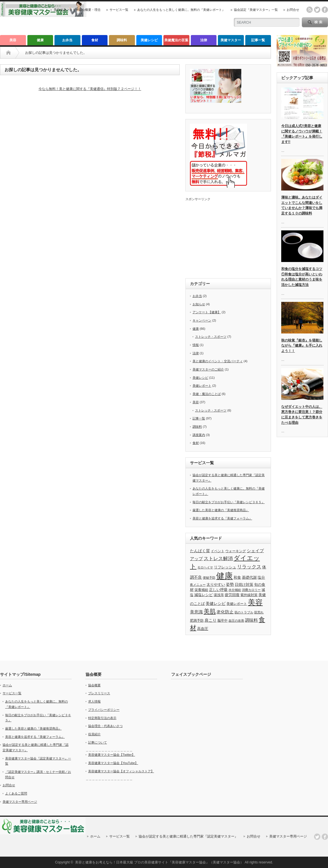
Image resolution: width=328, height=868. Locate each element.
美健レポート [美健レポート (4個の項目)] (237, 604)
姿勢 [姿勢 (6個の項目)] (230, 584)
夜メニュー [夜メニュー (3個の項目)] (198, 585)
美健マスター (231, 40)
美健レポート (202, 386)
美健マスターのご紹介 (208, 369)
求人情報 (94, 701)
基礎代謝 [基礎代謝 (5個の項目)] (249, 577)
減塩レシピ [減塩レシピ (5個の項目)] (204, 595)
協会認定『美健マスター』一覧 (256, 10)
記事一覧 (258, 40)
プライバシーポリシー (104, 710)
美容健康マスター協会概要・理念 (77, 10)
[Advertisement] (228, 237)
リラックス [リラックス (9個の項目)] (249, 567)
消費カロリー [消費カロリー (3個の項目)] (251, 590)
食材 (95, 40)
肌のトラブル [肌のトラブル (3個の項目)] (244, 612)
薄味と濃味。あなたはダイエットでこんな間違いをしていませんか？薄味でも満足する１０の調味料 (302, 205)
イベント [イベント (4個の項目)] (218, 551)
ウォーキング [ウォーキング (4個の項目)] (236, 551)
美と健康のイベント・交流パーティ (218, 361)
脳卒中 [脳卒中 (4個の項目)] (222, 621)
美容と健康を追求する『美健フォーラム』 (222, 518)
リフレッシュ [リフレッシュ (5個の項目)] (225, 567)
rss (309, 10)
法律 (204, 40)
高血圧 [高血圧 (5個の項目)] (203, 629)
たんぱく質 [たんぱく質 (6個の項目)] (200, 551)
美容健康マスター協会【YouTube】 (113, 763)
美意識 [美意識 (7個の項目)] (196, 612)
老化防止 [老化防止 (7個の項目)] (225, 612)
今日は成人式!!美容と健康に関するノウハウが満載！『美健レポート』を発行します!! (302, 134)
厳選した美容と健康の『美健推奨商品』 (221, 510)
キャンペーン (202, 320)
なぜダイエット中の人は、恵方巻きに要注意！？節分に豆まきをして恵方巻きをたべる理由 (302, 415)
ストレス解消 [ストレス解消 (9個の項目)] (218, 559)
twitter (317, 10)
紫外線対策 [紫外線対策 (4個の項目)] (249, 595)
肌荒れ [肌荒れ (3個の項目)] (259, 612)
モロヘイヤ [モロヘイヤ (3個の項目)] (205, 567)
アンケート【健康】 (207, 312)
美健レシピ (149, 40)
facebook (325, 10)
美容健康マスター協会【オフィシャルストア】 (121, 771)
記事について (98, 742)
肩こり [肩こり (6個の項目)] (210, 620)
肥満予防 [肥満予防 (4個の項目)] (197, 621)
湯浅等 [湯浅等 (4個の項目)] (219, 595)
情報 (196, 345)
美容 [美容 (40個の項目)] (255, 602)
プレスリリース (99, 693)
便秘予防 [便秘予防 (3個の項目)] (209, 578)
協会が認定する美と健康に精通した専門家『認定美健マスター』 (188, 836)
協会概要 (94, 685)
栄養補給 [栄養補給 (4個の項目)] (201, 590)
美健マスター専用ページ (20, 802)
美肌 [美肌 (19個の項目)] (210, 611)
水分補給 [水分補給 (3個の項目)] (235, 590)
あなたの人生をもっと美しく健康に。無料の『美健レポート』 (181, 10)
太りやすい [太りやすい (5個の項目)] (216, 585)
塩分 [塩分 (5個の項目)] (261, 577)
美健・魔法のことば (207, 394)
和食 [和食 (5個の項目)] (237, 577)
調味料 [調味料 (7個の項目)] (251, 620)
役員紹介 (94, 734)
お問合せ (293, 10)
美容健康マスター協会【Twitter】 (112, 755)
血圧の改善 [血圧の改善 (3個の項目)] (236, 621)
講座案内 (199, 435)
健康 (40, 40)
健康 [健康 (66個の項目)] (224, 576)
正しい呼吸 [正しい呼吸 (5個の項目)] (218, 590)
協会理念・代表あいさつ (105, 726)
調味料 (122, 40)
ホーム (7, 685)
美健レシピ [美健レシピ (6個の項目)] (216, 603)
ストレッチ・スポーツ (211, 337)
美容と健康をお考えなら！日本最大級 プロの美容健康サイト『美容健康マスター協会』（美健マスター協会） (159, 862)
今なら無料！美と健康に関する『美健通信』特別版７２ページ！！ (90, 89)
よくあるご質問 (16, 793)
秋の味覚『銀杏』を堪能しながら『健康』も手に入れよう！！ (302, 346)
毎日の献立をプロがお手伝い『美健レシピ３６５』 (229, 502)
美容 (13, 40)
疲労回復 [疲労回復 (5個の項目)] (232, 595)
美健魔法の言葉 (176, 40)
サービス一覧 (119, 10)
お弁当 (67, 40)
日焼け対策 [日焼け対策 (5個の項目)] (244, 585)
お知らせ (199, 304)
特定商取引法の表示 (102, 718)
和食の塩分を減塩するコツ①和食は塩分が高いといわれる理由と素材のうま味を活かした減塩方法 (302, 277)
